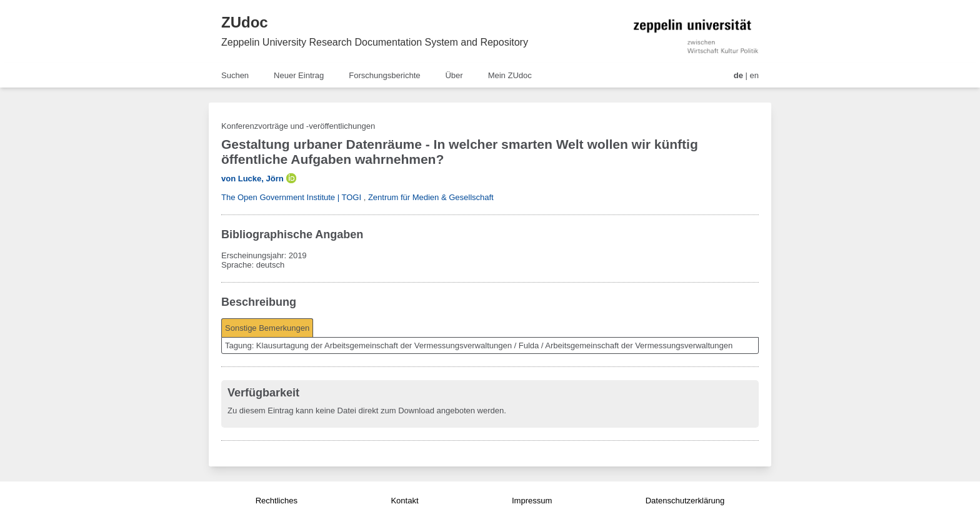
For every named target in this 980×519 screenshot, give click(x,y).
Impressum (532, 501)
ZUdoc (245, 22)
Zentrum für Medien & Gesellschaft (431, 197)
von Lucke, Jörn (252, 179)
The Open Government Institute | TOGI (291, 197)
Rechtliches (277, 501)
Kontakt (404, 501)
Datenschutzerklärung (685, 501)
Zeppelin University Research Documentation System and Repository (375, 42)
